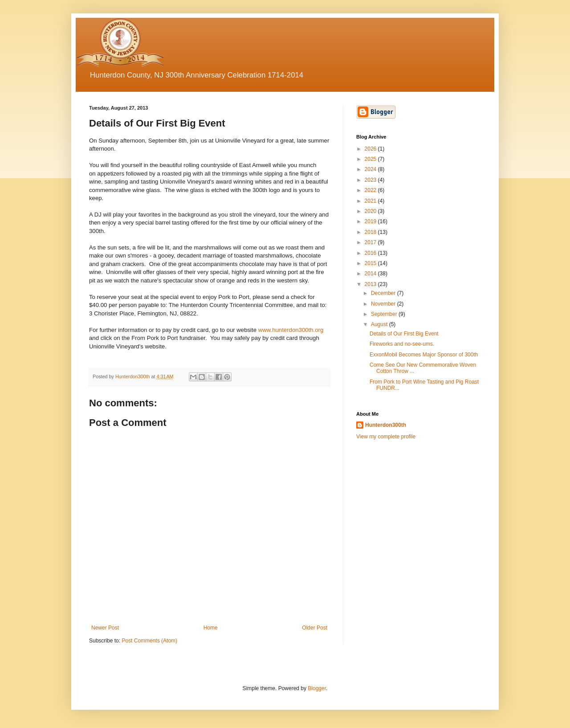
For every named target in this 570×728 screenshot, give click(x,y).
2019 (371, 221)
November (384, 304)
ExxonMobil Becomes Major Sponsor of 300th (424, 355)
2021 (371, 201)
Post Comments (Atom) (149, 641)
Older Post (315, 628)
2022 (371, 190)
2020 (371, 211)
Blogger (317, 688)
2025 (371, 159)
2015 (371, 263)
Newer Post (105, 628)
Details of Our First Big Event (404, 334)
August (380, 324)
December (384, 293)
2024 (371, 169)
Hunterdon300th (386, 425)
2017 (371, 242)
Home (211, 628)
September (385, 314)
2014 (371, 274)
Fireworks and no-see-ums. (402, 344)
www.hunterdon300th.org (291, 330)
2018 (371, 232)
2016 (371, 253)
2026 (371, 149)
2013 (371, 284)
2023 (371, 180)
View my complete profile (386, 437)
